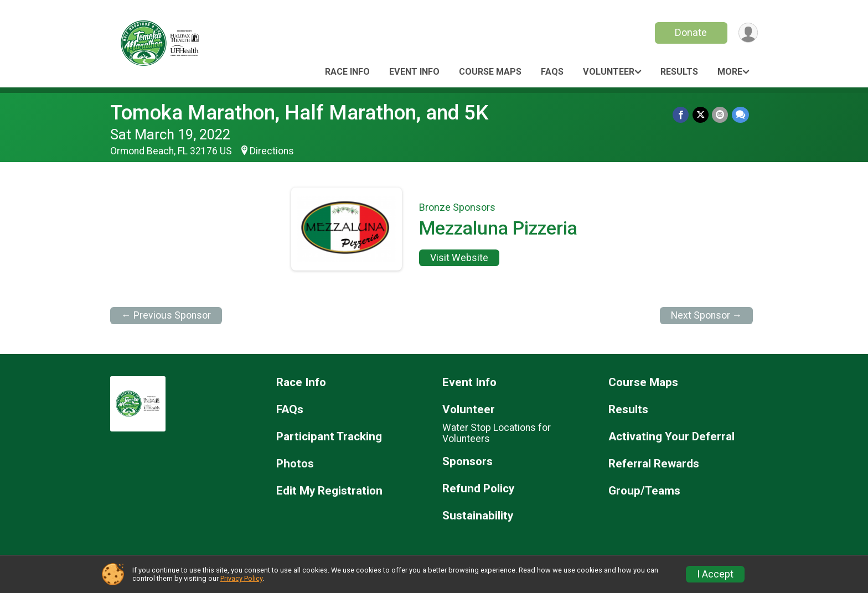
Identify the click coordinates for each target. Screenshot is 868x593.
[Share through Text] (740, 115)
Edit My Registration (329, 491)
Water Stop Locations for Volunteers (497, 433)
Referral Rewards (654, 464)
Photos (295, 464)
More (730, 72)
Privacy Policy (241, 578)
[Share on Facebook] (682, 115)
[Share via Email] (720, 115)
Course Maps (490, 72)
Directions (272, 151)
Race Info (347, 72)
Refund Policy (478, 489)
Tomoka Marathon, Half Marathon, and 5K (299, 113)
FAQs (552, 72)
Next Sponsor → (707, 315)
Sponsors (467, 462)
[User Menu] (748, 33)
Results (679, 72)
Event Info (414, 72)
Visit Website (459, 258)
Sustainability (478, 516)
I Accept (715, 574)
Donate (690, 32)
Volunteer (609, 72)
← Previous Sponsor (166, 315)
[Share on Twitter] (701, 115)
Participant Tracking (329, 437)
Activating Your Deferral (671, 437)
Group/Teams (644, 491)
